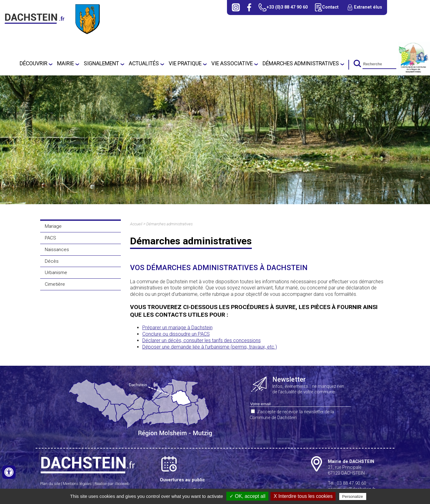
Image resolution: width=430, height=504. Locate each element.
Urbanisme (56, 273)
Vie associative (232, 63)
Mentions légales (77, 484)
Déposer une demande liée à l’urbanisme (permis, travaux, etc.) (210, 347)
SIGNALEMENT (101, 63)
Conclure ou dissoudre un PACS (176, 334)
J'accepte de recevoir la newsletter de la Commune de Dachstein (292, 415)
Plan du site (50, 484)
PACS (50, 238)
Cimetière (55, 284)
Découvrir (33, 63)
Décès (52, 261)
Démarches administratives (301, 63)
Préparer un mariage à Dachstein (177, 328)
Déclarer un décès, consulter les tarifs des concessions (202, 340)
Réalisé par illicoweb (112, 484)
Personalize (353, 496)
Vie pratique (185, 63)
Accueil (136, 224)
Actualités (144, 63)
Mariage (53, 226)
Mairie (65, 63)
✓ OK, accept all (247, 496)
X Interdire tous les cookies (303, 496)
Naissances (57, 250)
